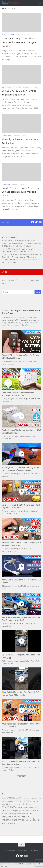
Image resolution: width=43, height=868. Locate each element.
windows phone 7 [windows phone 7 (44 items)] (21, 821)
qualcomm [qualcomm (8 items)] (30, 808)
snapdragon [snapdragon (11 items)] (17, 811)
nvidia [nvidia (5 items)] (24, 808)
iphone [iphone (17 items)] (36, 801)
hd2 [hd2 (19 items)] (24, 801)
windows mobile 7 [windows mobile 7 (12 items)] (28, 817)
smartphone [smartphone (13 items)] (7, 811)
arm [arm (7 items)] (22, 798)
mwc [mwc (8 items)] (17, 808)
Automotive (6, 87)
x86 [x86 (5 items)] (12, 823)
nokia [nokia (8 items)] (21, 808)
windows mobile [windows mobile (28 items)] (11, 817)
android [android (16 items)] (10, 798)
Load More (22, 777)
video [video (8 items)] (18, 814)
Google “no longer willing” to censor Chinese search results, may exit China (21, 192)
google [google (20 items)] (18, 801)
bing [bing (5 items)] (28, 798)
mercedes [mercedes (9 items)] (14, 804)
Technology (13, 35)
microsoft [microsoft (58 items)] (8, 807)
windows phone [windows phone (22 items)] (10, 820)
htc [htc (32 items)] (28, 801)
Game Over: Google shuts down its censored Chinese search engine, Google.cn (20, 42)
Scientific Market (8, 249)
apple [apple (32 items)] (17, 798)
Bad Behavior (5, 864)
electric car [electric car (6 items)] (5, 801)
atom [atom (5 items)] (25, 798)
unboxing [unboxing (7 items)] (13, 814)
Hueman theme (33, 851)
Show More (26, 325)
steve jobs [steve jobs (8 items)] (25, 811)
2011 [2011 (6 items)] (5, 798)
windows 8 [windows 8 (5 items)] (29, 814)
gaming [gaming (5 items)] (12, 801)
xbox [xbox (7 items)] (15, 823)
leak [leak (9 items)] (9, 804)
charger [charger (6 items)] (32, 798)
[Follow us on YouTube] (40, 222)
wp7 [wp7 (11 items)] (9, 823)
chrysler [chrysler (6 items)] (36, 798)
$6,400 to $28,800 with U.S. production (15, 260)
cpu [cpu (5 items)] (40, 798)
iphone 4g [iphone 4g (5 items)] (4, 804)
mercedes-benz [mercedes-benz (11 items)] (24, 804)
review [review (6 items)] (35, 808)
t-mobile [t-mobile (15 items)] (33, 811)
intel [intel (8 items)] (31, 801)
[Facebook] (33, 222)
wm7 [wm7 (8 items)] (6, 823)
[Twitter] (36, 222)
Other (4, 35)
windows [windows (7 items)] (23, 814)
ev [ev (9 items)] (9, 801)
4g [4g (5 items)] (2, 798)
